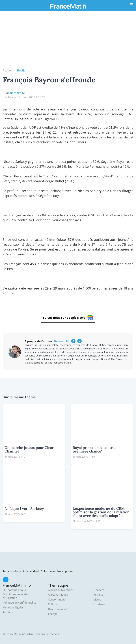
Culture (53, 604)
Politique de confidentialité (19, 603)
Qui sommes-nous (14, 590)
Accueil (7, 70)
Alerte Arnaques (58, 595)
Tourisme (99, 604)
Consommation (58, 600)
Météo (97, 600)
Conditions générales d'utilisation (16, 596)
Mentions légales (13, 607)
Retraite (98, 595)
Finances (99, 590)
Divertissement (57, 609)
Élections (23, 70)
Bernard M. (18, 93)
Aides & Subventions (61, 590)
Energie (53, 614)
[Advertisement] (68, 41)
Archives (8, 612)
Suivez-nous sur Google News (68, 318)
